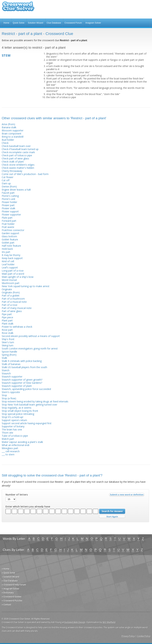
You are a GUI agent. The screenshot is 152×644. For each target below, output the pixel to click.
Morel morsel (9, 280)
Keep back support (12, 258)
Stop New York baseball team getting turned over (29, 405)
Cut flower (8, 177)
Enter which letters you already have (28, 507)
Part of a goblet (11, 296)
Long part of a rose (13, 271)
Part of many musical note (17, 308)
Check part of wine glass (15, 158)
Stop (4, 395)
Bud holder (8, 140)
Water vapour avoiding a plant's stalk (22, 442)
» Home (6, 569)
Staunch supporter (12, 377)
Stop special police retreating (18, 414)
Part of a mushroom (13, 299)
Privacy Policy (128, 636)
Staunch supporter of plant (17, 386)
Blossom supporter (13, 130)
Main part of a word (13, 274)
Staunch (6, 373)
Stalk (4, 358)
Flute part (7, 218)
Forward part (9, 221)
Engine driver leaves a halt (16, 190)
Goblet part (8, 243)
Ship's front (8, 339)
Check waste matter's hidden (18, 168)
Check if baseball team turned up (20, 149)
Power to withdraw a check (17, 327)
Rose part (7, 330)
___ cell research (11, 451)
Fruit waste (8, 227)
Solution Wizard (36, 23)
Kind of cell (8, 261)
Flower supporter (11, 215)
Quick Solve (19, 23)
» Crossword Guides (12, 597)
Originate (7, 289)
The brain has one (12, 429)
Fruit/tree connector (13, 230)
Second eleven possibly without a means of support (31, 336)
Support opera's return (14, 420)
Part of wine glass (12, 311)
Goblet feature (10, 239)
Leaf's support (10, 267)
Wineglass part (10, 448)
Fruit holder (8, 224)
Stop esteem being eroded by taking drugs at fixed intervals (35, 401)
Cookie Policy (144, 636)
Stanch (6, 370)
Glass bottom (9, 236)
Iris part (6, 252)
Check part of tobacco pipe (17, 155)
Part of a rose (10, 305)
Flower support (10, 211)
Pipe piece (7, 317)
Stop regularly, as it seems (17, 408)
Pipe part (7, 314)
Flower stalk (8, 208)
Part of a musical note (14, 302)
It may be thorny (11, 255)
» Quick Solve (8, 573)
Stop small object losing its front (20, 411)
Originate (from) (11, 292)
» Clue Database (10, 581)
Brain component (12, 134)
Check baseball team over (16, 146)
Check (5, 143)
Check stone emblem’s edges (18, 165)
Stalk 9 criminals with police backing (22, 361)
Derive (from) (9, 186)
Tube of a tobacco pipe (15, 436)
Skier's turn (8, 342)
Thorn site (7, 433)
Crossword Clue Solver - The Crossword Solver (18, 8)
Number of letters (17, 495)
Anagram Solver (93, 23)
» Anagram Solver (11, 589)
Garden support (10, 233)
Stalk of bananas (11, 364)
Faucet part (8, 193)
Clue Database (54, 23)
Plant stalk (8, 324)
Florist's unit (8, 199)
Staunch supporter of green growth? (22, 380)
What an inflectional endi (16, 445)
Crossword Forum (73, 23)
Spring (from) (9, 355)
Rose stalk (8, 333)
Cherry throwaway (12, 171)
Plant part (7, 320)
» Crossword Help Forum (14, 585)
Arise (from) (8, 124)
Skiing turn (8, 345)
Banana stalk (9, 127)
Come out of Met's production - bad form (25, 174)
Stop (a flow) (9, 398)
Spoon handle (9, 352)
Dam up (6, 183)
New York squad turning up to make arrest (26, 286)
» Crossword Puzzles (12, 601)
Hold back (7, 249)
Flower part (8, 205)
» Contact (6, 605)
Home (6, 23)
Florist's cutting (10, 196)
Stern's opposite (11, 392)
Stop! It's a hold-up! (12, 417)
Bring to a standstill (13, 137)
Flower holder (9, 202)
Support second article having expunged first (27, 423)
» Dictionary (8, 593)
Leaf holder (8, 264)
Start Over (112, 517)
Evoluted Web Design (75, 622)
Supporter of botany (13, 426)
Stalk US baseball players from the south (24, 367)
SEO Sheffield (109, 622)
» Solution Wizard (10, 577)
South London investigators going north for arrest (30, 348)
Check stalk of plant (13, 162)
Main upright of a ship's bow (18, 277)
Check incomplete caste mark (18, 152)
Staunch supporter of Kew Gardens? (22, 383)
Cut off (6, 180)
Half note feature (11, 246)
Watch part (8, 439)
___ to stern (8, 454)
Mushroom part (11, 283)
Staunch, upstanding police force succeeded (26, 389)
